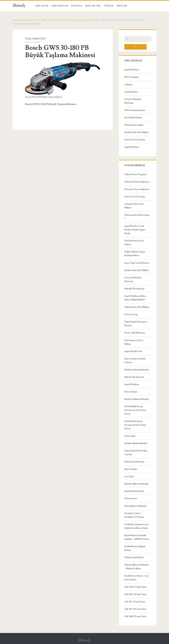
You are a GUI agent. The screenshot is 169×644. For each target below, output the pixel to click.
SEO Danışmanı (132, 77)
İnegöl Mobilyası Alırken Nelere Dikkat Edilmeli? (135, 298)
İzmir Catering (131, 314)
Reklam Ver (93, 6)
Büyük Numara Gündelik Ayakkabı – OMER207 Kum (137, 537)
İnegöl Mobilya (131, 92)
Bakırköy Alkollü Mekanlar (136, 443)
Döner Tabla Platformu (135, 333)
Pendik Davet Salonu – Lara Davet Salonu (136, 578)
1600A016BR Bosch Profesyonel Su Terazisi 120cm (135, 410)
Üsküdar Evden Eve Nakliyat (137, 307)
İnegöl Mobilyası (132, 70)
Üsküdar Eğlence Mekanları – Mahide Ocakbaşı (137, 567)
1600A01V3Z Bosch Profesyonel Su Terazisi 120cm (135, 425)
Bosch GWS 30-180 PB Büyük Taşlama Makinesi (65, 20)
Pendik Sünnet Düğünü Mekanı (135, 548)
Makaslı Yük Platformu (134, 462)
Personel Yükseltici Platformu (133, 101)
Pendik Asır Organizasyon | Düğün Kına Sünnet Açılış (136, 526)
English (122, 6)
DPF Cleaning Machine (135, 110)
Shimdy (19, 6)
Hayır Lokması (131, 392)
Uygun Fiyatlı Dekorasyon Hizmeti (136, 324)
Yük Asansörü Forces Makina (134, 342)
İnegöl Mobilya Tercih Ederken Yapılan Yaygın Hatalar (135, 230)
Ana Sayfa (42, 6)
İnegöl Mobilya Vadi (133, 351)
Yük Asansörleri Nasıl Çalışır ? (137, 217)
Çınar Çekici (130, 436)
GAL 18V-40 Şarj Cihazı (135, 602)
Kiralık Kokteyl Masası (134, 491)
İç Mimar (128, 85)
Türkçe (109, 6)
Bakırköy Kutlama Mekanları (137, 370)
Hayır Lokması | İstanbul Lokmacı (135, 361)
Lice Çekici (129, 476)
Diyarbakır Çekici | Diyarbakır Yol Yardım (134, 515)
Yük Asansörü (131, 499)
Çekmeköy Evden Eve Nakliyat (134, 206)
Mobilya (77, 6)
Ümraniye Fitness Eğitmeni (137, 189)
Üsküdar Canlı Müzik (134, 557)
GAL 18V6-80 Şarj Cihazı (135, 594)
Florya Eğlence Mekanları (136, 506)
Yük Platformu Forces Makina (134, 243)
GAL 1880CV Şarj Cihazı (135, 616)
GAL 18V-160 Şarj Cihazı (135, 609)
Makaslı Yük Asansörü (134, 377)
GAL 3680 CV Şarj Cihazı (136, 587)
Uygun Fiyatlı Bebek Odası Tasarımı (136, 453)
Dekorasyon (60, 6)
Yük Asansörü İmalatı (134, 125)
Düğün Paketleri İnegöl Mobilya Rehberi (135, 254)
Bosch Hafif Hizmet (133, 118)
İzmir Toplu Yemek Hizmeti (137, 263)
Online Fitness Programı (135, 174)
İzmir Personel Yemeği (135, 140)
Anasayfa (20, 20)
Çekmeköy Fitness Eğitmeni (137, 182)
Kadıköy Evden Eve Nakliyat (137, 132)
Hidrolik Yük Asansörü (134, 289)
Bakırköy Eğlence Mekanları (137, 484)
